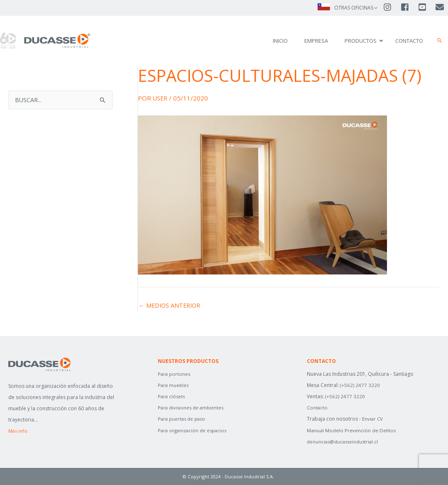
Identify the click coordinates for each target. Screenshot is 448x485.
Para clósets (172, 396)
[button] (440, 41)
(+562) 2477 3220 (360, 385)
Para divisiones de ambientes (192, 408)
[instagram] (391, 7)
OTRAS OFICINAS (353, 8)
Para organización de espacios (194, 430)
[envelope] (440, 7)
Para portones (175, 374)
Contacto (318, 408)
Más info (18, 431)
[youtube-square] (426, 7)
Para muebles (174, 385)
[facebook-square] (409, 7)
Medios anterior (171, 305)
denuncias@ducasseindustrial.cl (344, 442)
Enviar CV (373, 419)
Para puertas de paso (183, 419)
